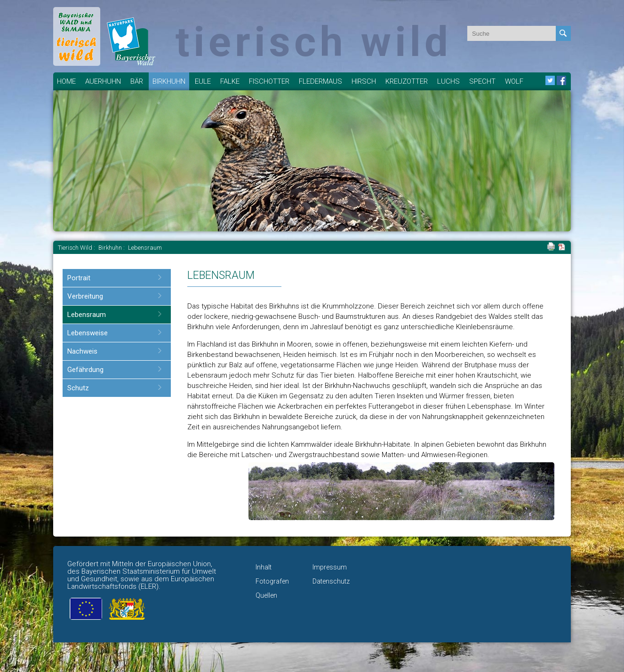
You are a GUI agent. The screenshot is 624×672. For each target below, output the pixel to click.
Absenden (563, 33)
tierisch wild (314, 42)
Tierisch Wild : (77, 248)
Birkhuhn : (112, 248)
